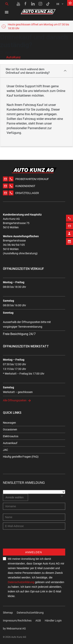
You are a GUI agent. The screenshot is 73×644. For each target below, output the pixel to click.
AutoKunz (13, 57)
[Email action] (69, 222)
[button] (36, 71)
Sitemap (8, 613)
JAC (5, 450)
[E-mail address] (34, 526)
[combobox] (15, 497)
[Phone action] (69, 214)
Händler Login (53, 621)
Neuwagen (9, 423)
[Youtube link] (18, 4)
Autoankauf (10, 443)
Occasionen (10, 429)
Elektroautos (11, 436)
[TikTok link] (48, 4)
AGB (38, 621)
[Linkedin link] (33, 4)
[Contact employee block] (69, 229)
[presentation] (33, 541)
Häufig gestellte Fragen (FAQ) (21, 457)
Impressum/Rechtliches (17, 621)
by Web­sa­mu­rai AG (14, 628)
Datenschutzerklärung (21, 582)
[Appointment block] (69, 237)
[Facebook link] (26, 4)
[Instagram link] (40, 4)
